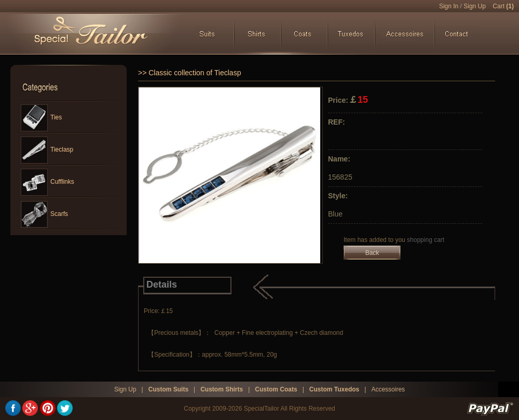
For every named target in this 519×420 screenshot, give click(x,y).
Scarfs (44, 214)
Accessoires (388, 389)
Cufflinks (47, 182)
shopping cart (426, 240)
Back (372, 253)
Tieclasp (47, 150)
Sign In (449, 6)
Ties (41, 118)
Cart (503, 6)
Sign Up (475, 6)
